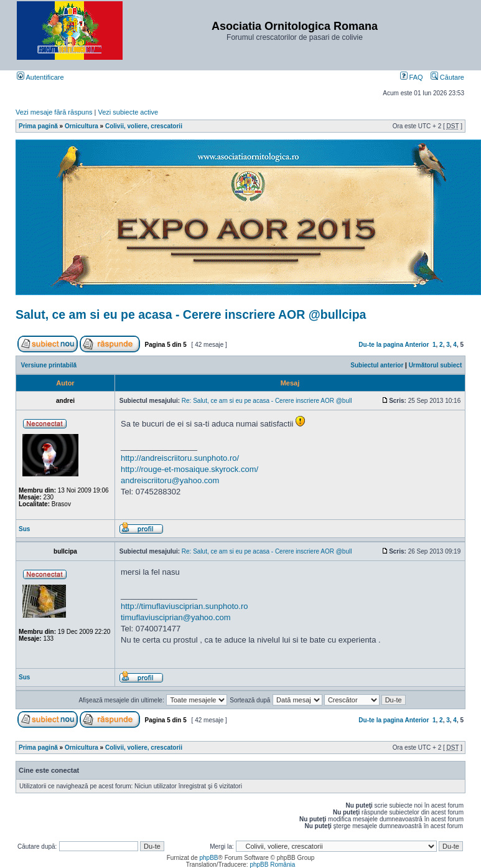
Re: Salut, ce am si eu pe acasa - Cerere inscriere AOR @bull (267, 401)
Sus (24, 529)
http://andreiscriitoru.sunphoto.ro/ (180, 458)
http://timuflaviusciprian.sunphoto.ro (184, 606)
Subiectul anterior (377, 365)
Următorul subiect (436, 365)
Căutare (447, 77)
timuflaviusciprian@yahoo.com (176, 617)
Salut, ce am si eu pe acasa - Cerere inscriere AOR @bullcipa (191, 314)
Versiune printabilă (49, 365)
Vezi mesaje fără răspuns (54, 112)
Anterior (417, 345)
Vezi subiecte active (128, 112)
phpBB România (272, 865)
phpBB (208, 858)
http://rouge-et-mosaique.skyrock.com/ (189, 469)
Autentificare (40, 77)
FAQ (412, 77)
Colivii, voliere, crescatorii (144, 126)
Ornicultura (82, 126)
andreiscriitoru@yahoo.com (170, 480)
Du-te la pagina (381, 345)
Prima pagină (38, 126)
